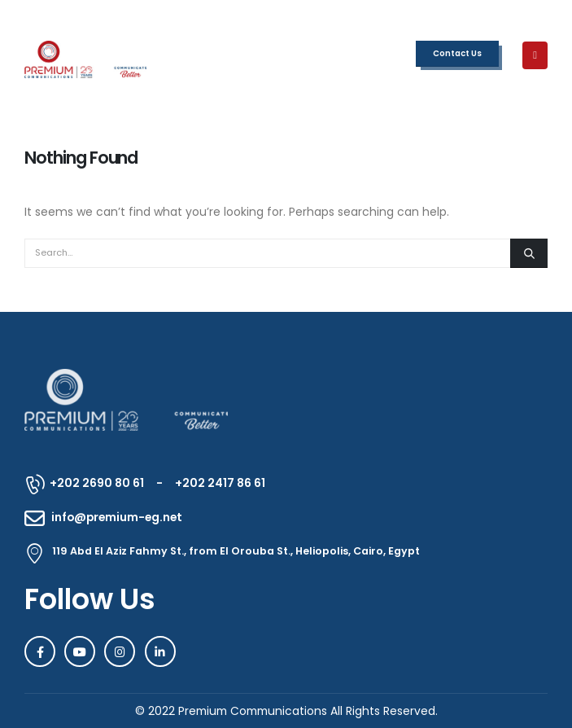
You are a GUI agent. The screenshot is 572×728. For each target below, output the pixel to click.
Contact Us (457, 53)
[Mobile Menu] (535, 55)
